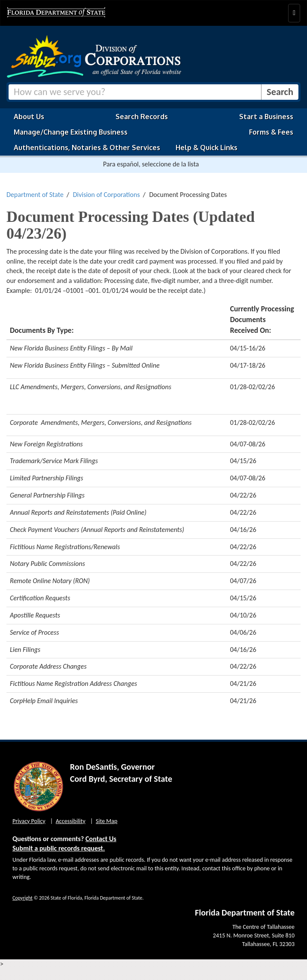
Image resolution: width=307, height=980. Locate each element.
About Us (29, 117)
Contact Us (101, 839)
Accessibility (71, 821)
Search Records (142, 117)
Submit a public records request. (59, 848)
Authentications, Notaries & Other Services (87, 147)
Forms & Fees (271, 132)
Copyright (23, 898)
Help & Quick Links (207, 147)
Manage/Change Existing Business (71, 132)
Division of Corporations (106, 195)
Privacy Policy (29, 821)
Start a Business (266, 117)
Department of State (35, 195)
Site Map (106, 821)
